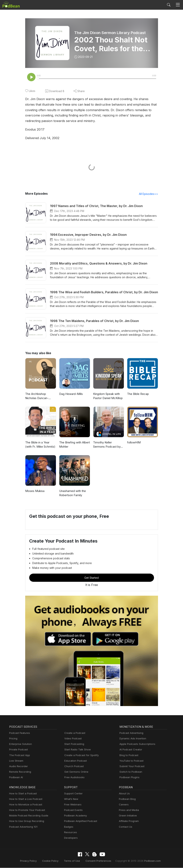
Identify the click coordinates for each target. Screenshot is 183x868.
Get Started (92, 578)
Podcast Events (73, 810)
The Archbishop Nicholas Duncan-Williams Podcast (36, 397)
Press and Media (128, 810)
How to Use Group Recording (26, 821)
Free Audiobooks (74, 778)
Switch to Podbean (130, 772)
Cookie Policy (54, 861)
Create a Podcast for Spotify (80, 756)
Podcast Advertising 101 (23, 827)
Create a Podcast (74, 733)
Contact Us (125, 827)
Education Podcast (75, 761)
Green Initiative (127, 816)
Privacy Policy (33, 861)
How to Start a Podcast (22, 794)
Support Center (73, 794)
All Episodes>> (149, 194)
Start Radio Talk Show (77, 750)
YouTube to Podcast (131, 761)
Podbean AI (16, 778)
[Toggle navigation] (178, 5)
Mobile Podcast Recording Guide (28, 816)
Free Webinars (72, 805)
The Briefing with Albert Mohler (74, 445)
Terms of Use (74, 861)
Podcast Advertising (131, 733)
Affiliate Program (128, 821)
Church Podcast (73, 767)
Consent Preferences (98, 861)
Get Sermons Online (76, 772)
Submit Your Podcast (131, 767)
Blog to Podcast (128, 756)
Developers (71, 838)
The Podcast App (19, 756)
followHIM (133, 443)
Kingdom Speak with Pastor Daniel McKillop (108, 396)
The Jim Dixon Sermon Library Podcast (110, 33)
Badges (68, 827)
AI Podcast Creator (130, 750)
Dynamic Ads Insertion (132, 739)
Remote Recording (20, 772)
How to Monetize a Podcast (25, 805)
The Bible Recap (138, 394)
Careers (123, 805)
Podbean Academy (75, 816)
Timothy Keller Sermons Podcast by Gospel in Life (108, 445)
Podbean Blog (127, 799)
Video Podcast (72, 739)
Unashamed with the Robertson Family (72, 493)
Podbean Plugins (129, 778)
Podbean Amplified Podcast (79, 821)
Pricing (13, 739)
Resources (70, 833)
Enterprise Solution (20, 744)
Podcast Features (19, 733)
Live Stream (16, 761)
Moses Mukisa (34, 491)
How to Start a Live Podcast (25, 799)
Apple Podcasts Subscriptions (136, 744)
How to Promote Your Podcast (26, 810)
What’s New (71, 799)
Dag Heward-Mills (70, 394)
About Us (124, 794)
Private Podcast (18, 750)
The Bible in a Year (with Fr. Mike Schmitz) (41, 445)
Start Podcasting (74, 744)
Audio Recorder (18, 767)
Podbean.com (148, 861)
